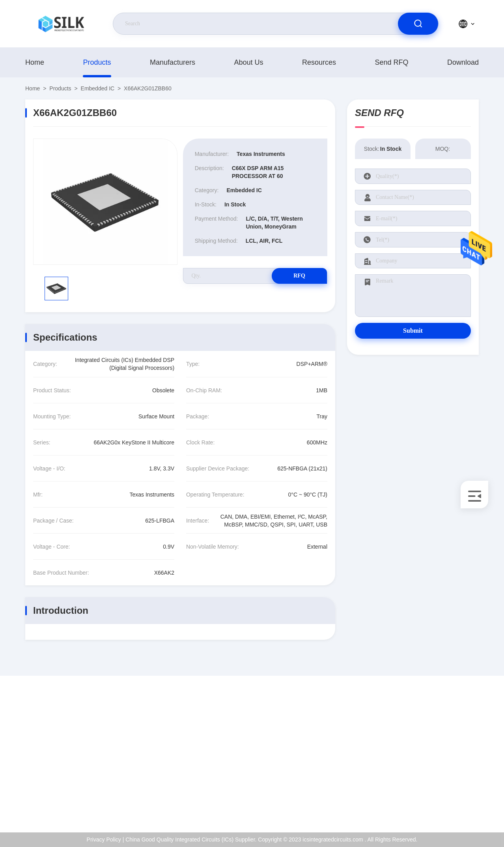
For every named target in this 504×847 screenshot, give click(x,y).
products (97, 62)
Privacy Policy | (105, 840)
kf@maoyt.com (59, 752)
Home (35, 62)
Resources (319, 62)
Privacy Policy (448, 786)
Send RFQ (391, 62)
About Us (248, 62)
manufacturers (173, 62)
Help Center (445, 803)
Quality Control (449, 769)
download (463, 62)
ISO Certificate (449, 752)
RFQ (299, 276)
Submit (413, 331)
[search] (418, 24)
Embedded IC (98, 88)
